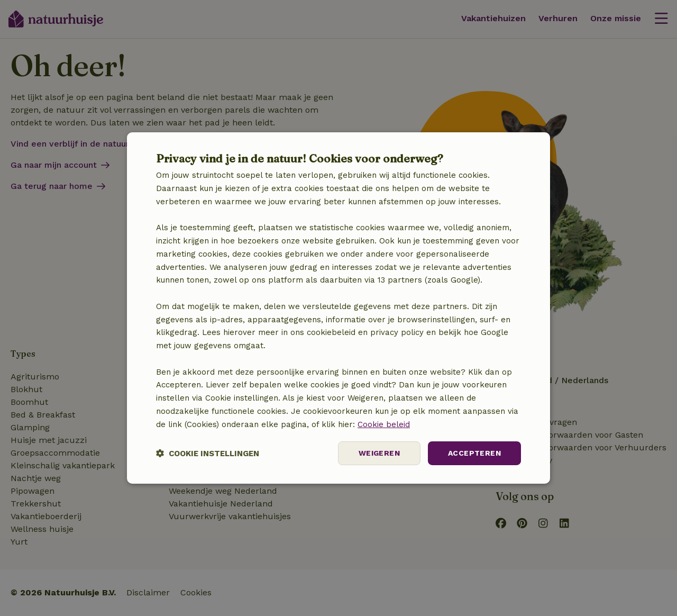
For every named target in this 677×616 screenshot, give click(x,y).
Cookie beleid (384, 424)
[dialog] (338, 308)
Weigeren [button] (379, 453)
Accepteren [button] (474, 453)
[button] (208, 453)
